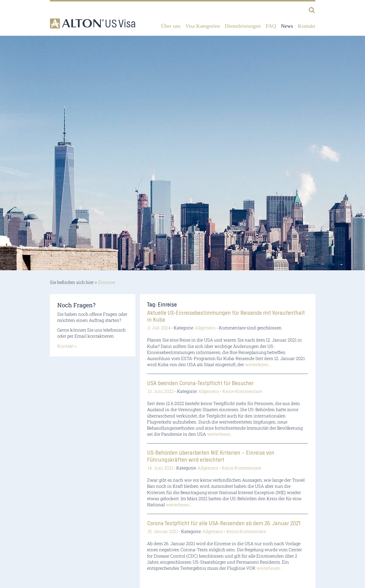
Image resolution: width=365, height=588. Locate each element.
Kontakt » (67, 346)
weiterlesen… (258, 364)
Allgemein (205, 328)
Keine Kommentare (242, 391)
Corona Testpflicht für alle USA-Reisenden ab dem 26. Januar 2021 (224, 524)
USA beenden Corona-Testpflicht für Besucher (200, 383)
